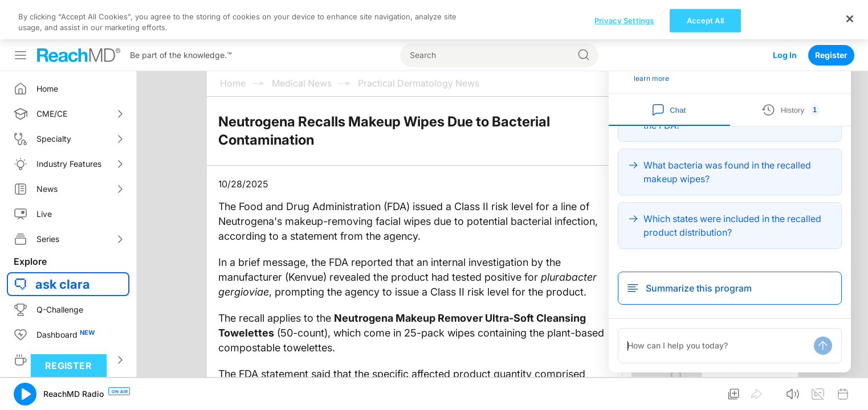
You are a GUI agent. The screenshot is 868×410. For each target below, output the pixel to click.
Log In (785, 16)
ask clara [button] (63, 245)
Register (831, 16)
